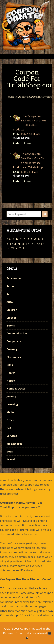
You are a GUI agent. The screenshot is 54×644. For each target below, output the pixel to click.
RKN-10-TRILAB (30, 134)
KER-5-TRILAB (29, 172)
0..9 (8, 239)
